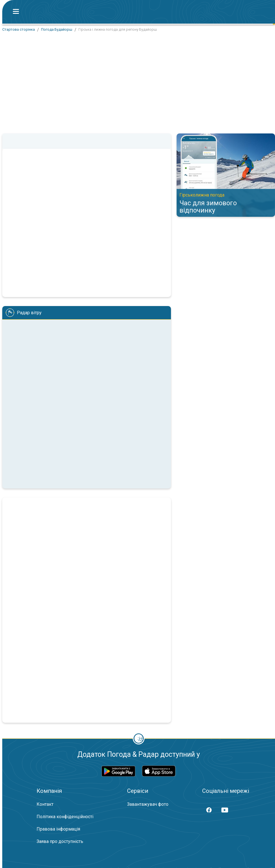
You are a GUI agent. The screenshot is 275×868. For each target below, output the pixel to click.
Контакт (45, 804)
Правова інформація (58, 829)
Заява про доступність (60, 841)
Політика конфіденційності (65, 817)
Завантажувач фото (148, 804)
